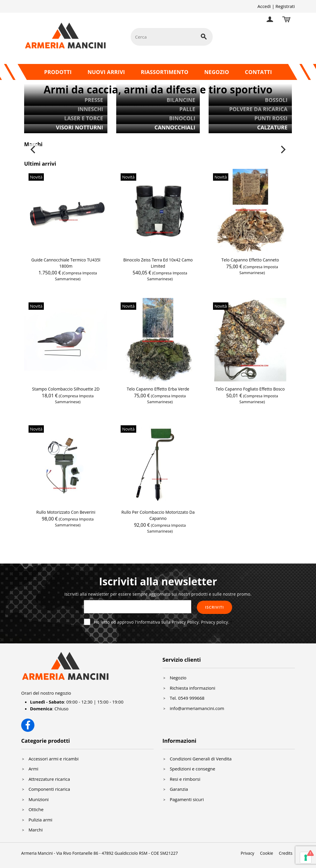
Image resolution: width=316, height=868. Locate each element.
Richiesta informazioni (193, 688)
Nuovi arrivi (106, 72)
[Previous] (34, 150)
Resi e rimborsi (185, 779)
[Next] (282, 150)
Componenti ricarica (49, 789)
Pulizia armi (40, 820)
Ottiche (36, 809)
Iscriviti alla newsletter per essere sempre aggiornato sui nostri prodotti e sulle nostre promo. (158, 594)
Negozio (217, 72)
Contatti (258, 72)
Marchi (36, 830)
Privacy (247, 853)
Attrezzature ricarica (49, 779)
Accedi (264, 6)
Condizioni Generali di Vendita (201, 759)
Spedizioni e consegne (193, 769)
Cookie (267, 853)
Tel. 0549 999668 (187, 698)
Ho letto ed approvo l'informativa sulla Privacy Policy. (162, 622)
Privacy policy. (215, 622)
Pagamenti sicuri (187, 799)
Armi (33, 769)
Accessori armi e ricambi (54, 759)
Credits (286, 853)
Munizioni (39, 799)
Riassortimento (164, 72)
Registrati (285, 6)
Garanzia (179, 789)
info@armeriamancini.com (197, 708)
